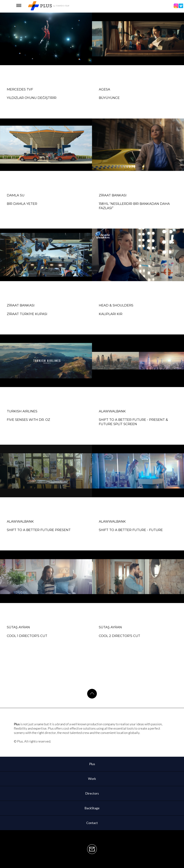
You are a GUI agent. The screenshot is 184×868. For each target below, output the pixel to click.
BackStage (92, 808)
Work (92, 779)
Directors (92, 793)
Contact (92, 823)
